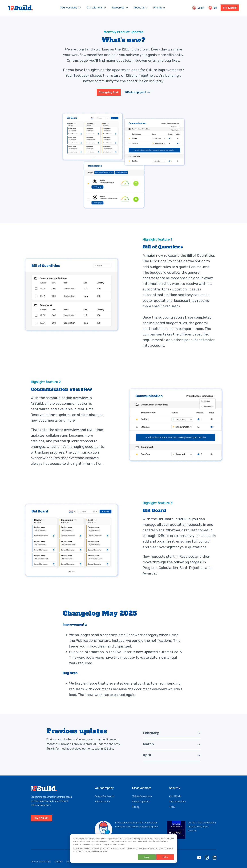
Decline (165, 857)
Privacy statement (41, 866)
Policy (172, 811)
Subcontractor (102, 805)
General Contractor (105, 800)
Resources (118, 8)
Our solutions (95, 8)
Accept (147, 857)
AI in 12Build (175, 800)
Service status (112, 866)
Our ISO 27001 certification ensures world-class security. (202, 831)
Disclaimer (72, 866)
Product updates (141, 805)
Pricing (158, 8)
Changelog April (109, 94)
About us (139, 8)
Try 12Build (230, 8)
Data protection (177, 805)
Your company (69, 8)
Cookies (59, 866)
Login (198, 8)
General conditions (91, 866)
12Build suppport (135, 94)
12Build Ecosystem (142, 800)
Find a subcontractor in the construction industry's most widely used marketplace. (137, 829)
